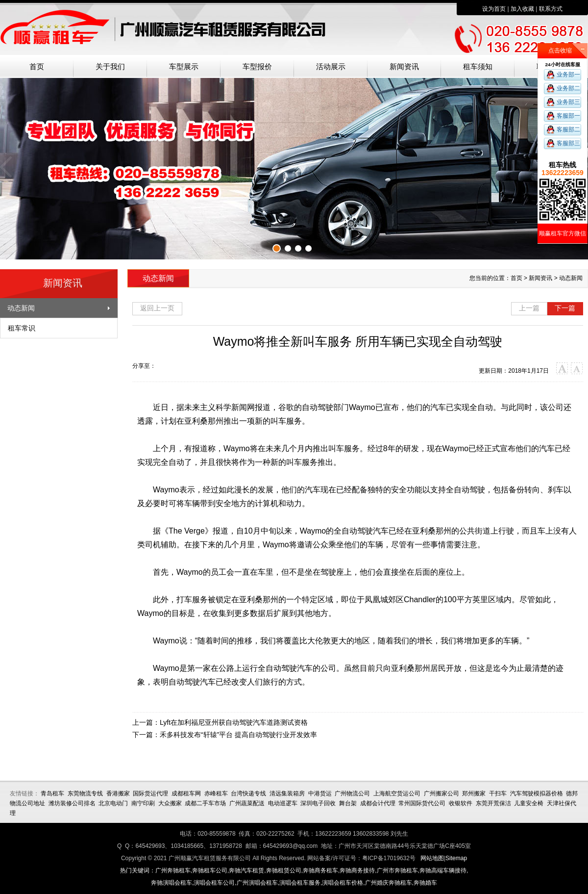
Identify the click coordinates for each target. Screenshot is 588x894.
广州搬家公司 (441, 793)
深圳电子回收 (318, 803)
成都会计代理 (378, 803)
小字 (577, 369)
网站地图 (432, 858)
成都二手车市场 (205, 803)
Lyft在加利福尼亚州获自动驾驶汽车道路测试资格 (234, 722)
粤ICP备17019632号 (389, 858)
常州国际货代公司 (422, 803)
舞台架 (348, 803)
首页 (37, 67)
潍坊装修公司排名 (72, 803)
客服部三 (568, 143)
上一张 (7, 167)
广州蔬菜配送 (247, 803)
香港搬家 (118, 793)
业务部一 (568, 75)
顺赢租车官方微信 (563, 233)
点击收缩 (560, 51)
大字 (562, 369)
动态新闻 (21, 308)
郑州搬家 (474, 793)
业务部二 (568, 88)
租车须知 (478, 67)
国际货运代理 (150, 793)
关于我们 (110, 67)
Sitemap (456, 858)
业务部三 (568, 102)
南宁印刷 (143, 803)
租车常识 (22, 328)
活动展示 (331, 67)
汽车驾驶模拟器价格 (537, 793)
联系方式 (551, 9)
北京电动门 (113, 803)
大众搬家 (170, 803)
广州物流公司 (352, 793)
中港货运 (320, 793)
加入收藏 (522, 9)
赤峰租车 (216, 793)
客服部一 (568, 116)
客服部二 (568, 129)
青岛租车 (52, 793)
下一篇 (565, 308)
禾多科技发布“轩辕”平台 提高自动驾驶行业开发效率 (238, 735)
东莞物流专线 (85, 793)
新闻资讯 (404, 67)
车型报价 (257, 67)
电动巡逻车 (283, 803)
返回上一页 (157, 308)
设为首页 (494, 9)
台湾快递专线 (248, 793)
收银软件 (461, 803)
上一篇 (529, 308)
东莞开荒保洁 (493, 803)
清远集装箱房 (287, 793)
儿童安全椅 (529, 803)
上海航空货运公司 (397, 793)
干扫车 (498, 793)
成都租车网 (186, 793)
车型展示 (184, 67)
